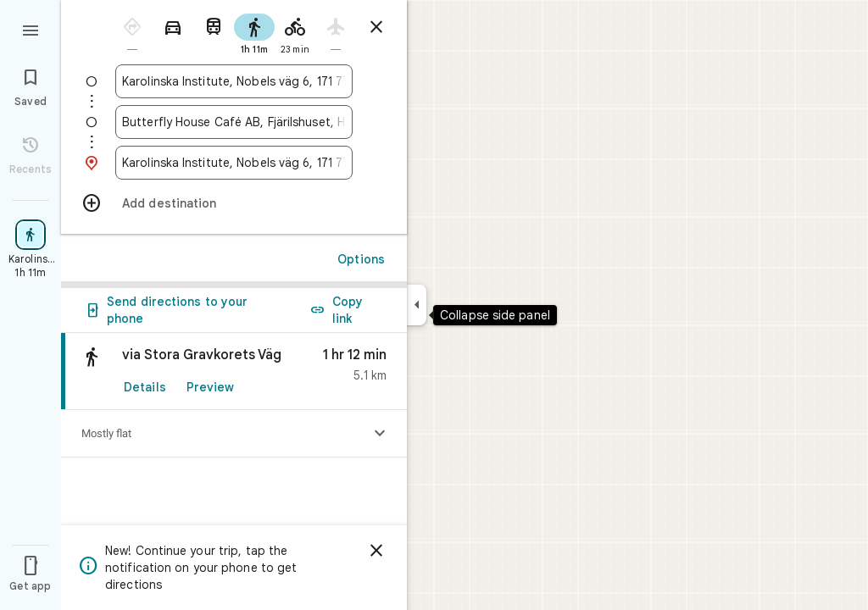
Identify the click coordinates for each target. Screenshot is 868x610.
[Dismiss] (376, 551)
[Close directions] (376, 27)
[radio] (132, 33)
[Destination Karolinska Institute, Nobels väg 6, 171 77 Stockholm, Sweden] (234, 163)
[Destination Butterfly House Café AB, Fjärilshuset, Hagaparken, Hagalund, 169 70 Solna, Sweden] (234, 122)
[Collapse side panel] (417, 305)
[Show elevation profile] (380, 434)
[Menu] (31, 29)
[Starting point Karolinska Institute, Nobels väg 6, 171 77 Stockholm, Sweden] (234, 81)
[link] (234, 372)
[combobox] (234, 81)
